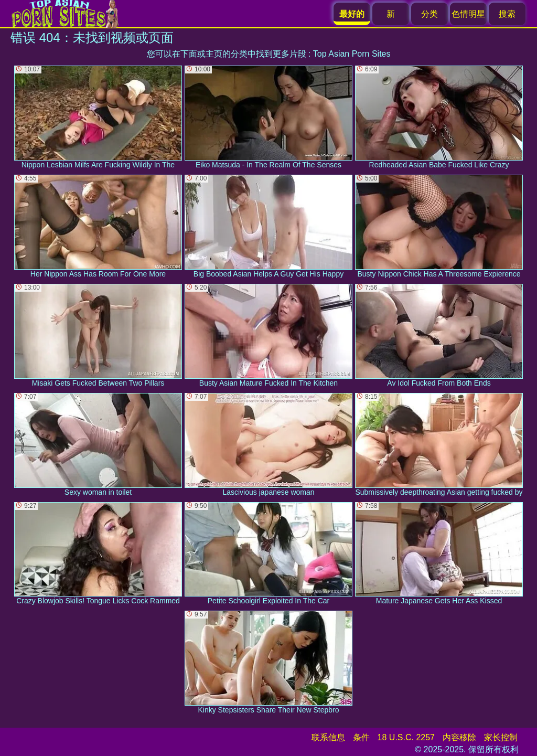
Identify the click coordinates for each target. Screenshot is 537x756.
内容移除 (459, 737)
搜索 (507, 14)
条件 (361, 737)
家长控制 (501, 737)
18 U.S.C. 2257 (406, 737)
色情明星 (468, 14)
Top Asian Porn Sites (352, 54)
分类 (429, 14)
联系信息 (328, 737)
